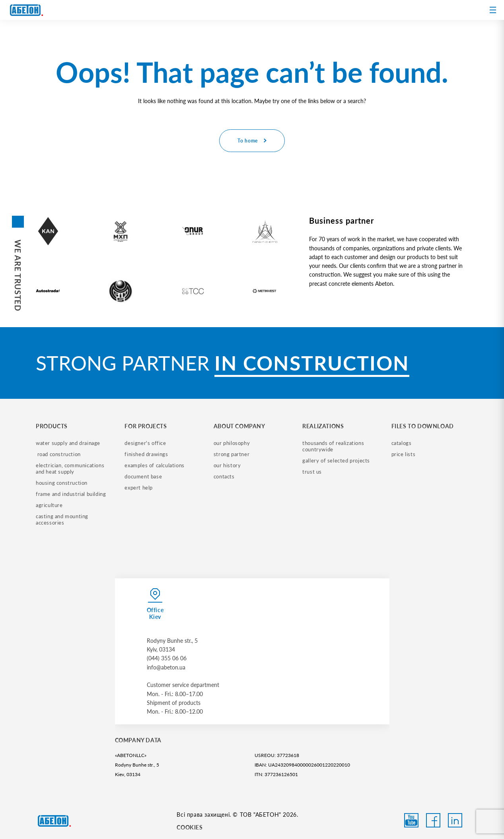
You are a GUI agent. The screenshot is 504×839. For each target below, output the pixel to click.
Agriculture (49, 505)
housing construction (62, 483)
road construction (58, 454)
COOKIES (190, 827)
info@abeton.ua (166, 667)
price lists (404, 454)
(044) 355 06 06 (167, 658)
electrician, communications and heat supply (71, 468)
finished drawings (146, 454)
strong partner (232, 454)
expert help (139, 488)
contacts (224, 476)
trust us (312, 472)
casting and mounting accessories (63, 519)
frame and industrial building (71, 494)
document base (143, 476)
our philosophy (232, 443)
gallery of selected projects (336, 460)
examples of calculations (154, 465)
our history (227, 465)
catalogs (402, 443)
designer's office (145, 443)
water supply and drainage (68, 443)
